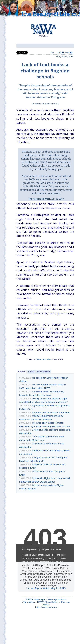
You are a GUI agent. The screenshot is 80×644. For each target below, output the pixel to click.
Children (39, 359)
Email (67, 52)
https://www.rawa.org (46, 607)
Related (22, 372)
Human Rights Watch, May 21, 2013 (46, 588)
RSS (52, 52)
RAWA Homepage (35, 599)
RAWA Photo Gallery (48, 602)
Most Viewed (44, 372)
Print (59, 52)
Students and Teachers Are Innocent (51, 412)
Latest (31, 372)
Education (47, 359)
